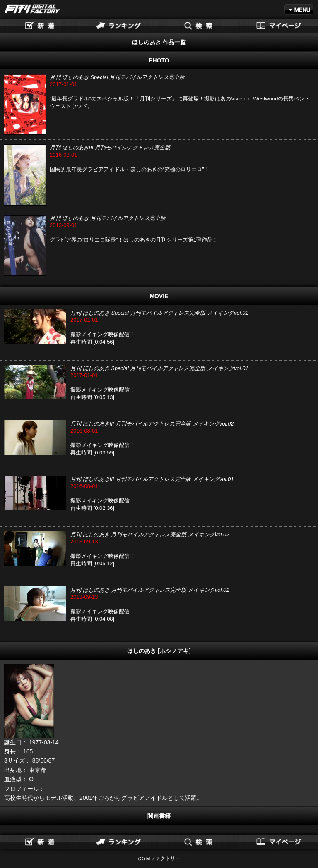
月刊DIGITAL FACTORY (32, 9)
